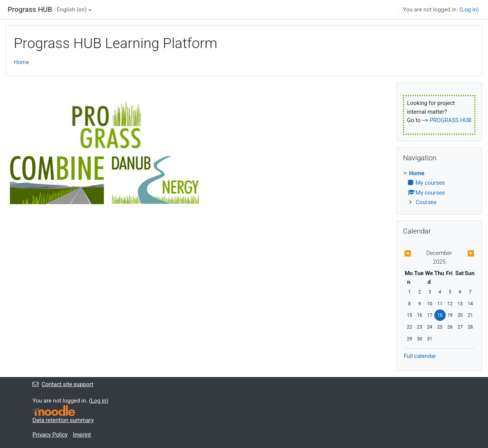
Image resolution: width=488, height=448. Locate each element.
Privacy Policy (50, 435)
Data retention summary (63, 420)
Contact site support (63, 384)
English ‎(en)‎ (72, 10)
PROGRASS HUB (451, 120)
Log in (469, 10)
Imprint (82, 435)
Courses (426, 202)
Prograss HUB (30, 10)
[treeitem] (439, 188)
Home (21, 62)
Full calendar (420, 356)
